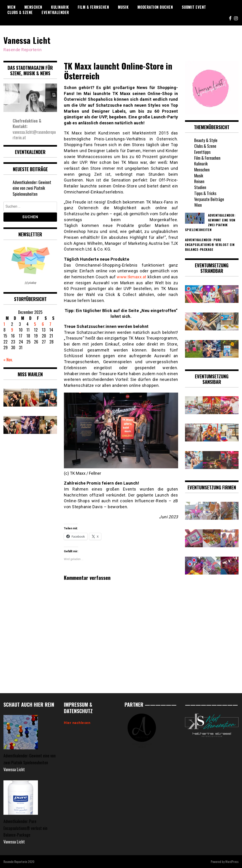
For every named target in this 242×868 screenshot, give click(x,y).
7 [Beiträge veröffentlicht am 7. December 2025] (50, 324)
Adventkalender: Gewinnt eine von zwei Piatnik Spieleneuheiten (32, 188)
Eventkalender (55, 12)
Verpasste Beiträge (209, 199)
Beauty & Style (206, 140)
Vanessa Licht (27, 40)
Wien (11, 7)
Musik (123, 7)
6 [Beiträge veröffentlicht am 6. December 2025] (43, 324)
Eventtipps (202, 152)
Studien (200, 187)
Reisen (199, 181)
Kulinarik (60, 7)
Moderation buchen (155, 7)
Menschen (33, 7)
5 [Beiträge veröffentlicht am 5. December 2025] (35, 324)
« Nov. (8, 360)
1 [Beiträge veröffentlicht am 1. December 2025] (4, 324)
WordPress (232, 861)
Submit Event (194, 7)
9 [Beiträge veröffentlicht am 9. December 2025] (12, 330)
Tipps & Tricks (205, 193)
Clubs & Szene (20, 12)
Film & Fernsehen (93, 7)
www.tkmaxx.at (132, 277)
